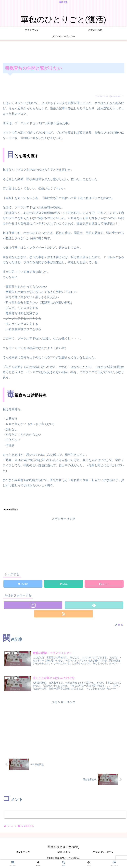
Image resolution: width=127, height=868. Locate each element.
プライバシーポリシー (104, 852)
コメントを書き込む (65, 815)
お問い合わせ (63, 852)
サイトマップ (23, 852)
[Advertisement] (63, 52)
